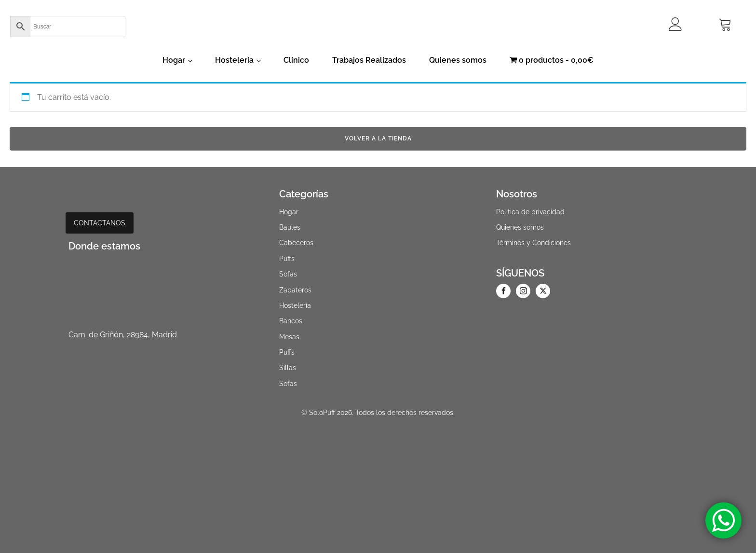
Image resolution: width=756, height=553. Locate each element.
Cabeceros (296, 243)
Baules (290, 227)
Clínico (296, 60)
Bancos (291, 321)
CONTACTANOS (100, 223)
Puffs (287, 259)
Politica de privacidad (530, 212)
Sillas (288, 368)
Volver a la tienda (378, 138)
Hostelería (234, 60)
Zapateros (295, 290)
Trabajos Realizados (369, 60)
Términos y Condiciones (533, 243)
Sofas (288, 274)
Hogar (174, 60)
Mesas (289, 337)
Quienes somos (458, 60)
